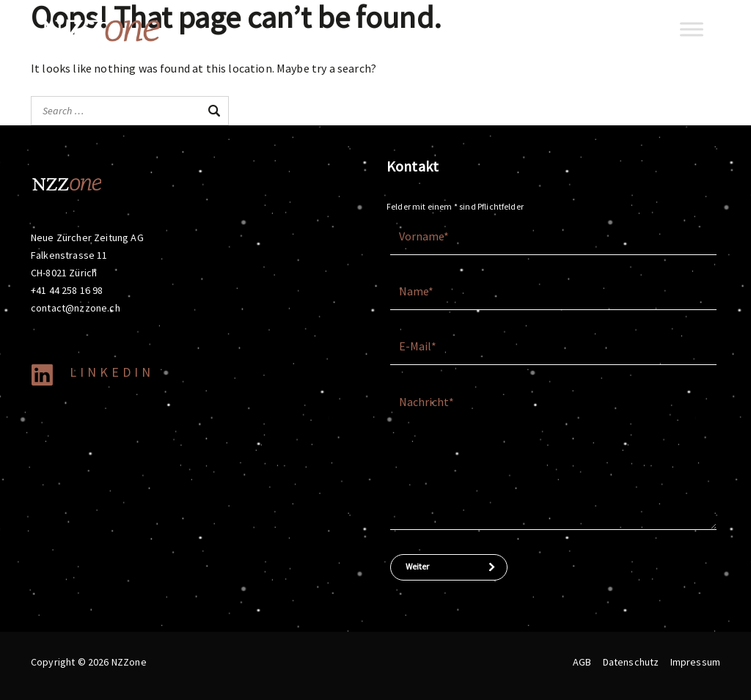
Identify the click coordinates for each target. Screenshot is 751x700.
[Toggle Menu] (692, 29)
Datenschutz (631, 662)
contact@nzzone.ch (76, 308)
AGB (582, 662)
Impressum (695, 662)
